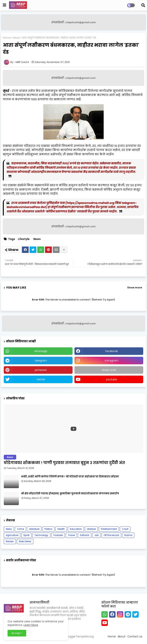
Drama (128, 535)
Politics (48, 529)
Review (10, 541)
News (16, 38)
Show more (135, 288)
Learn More (31, 625)
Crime (20, 529)
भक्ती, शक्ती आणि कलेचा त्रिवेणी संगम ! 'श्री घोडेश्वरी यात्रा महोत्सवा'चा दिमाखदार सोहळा (70, 477)
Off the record (111, 535)
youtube (111, 379)
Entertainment (109, 529)
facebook (111, 351)
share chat (109, 370)
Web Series (25, 541)
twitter (41, 379)
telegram (41, 361)
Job (96, 535)
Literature (34, 529)
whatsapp (41, 351)
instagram (112, 361)
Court (125, 529)
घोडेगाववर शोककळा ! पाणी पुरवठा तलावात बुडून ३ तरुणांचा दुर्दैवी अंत (64, 463)
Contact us (135, 636)
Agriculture (12, 535)
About (122, 636)
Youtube (58, 535)
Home (7, 38)
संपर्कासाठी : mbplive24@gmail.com (74, 22)
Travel (71, 535)
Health (61, 529)
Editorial (85, 535)
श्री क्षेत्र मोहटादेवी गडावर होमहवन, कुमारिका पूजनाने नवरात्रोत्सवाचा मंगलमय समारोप (70, 494)
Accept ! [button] (17, 633)
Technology (41, 535)
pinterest (41, 370)
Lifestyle (24, 239)
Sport (26, 535)
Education (76, 529)
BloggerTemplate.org (80, 636)
